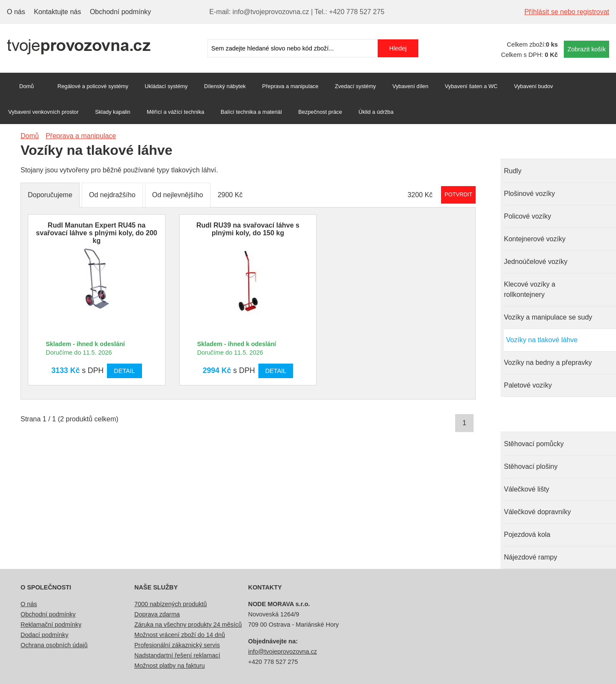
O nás (16, 12)
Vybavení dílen (410, 86)
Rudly (513, 171)
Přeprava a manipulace (290, 86)
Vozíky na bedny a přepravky (548, 363)
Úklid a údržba (376, 112)
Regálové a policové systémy (93, 86)
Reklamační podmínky (51, 625)
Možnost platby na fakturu (170, 666)
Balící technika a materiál (251, 112)
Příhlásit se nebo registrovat (567, 12)
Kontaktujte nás (57, 12)
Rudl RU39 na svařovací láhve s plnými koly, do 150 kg (248, 229)
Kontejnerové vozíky (535, 239)
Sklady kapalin (113, 112)
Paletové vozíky (528, 385)
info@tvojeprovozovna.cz (283, 651)
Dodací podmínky (44, 635)
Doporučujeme (50, 195)
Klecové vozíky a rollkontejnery (530, 289)
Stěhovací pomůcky (534, 444)
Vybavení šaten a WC (471, 86)
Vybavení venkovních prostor (43, 112)
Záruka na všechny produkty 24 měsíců (188, 625)
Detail (124, 371)
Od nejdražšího (112, 195)
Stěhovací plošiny (531, 466)
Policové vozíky (527, 216)
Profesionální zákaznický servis (177, 645)
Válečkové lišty (527, 489)
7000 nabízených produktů (171, 604)
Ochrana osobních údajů (54, 645)
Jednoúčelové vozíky (536, 262)
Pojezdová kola (527, 534)
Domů (27, 86)
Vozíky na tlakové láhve (542, 340)
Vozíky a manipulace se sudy (548, 317)
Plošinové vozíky (529, 194)
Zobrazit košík (586, 49)
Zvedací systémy (355, 86)
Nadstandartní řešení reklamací (177, 655)
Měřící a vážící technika (175, 112)
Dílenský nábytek (225, 86)
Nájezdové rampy (531, 557)
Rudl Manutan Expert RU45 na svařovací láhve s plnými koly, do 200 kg (96, 233)
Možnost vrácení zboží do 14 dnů (180, 635)
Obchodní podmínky (120, 12)
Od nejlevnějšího (178, 195)
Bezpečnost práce (320, 112)
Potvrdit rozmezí (458, 194)
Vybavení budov (533, 86)
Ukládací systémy (166, 86)
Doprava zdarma (157, 614)
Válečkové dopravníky (538, 512)
